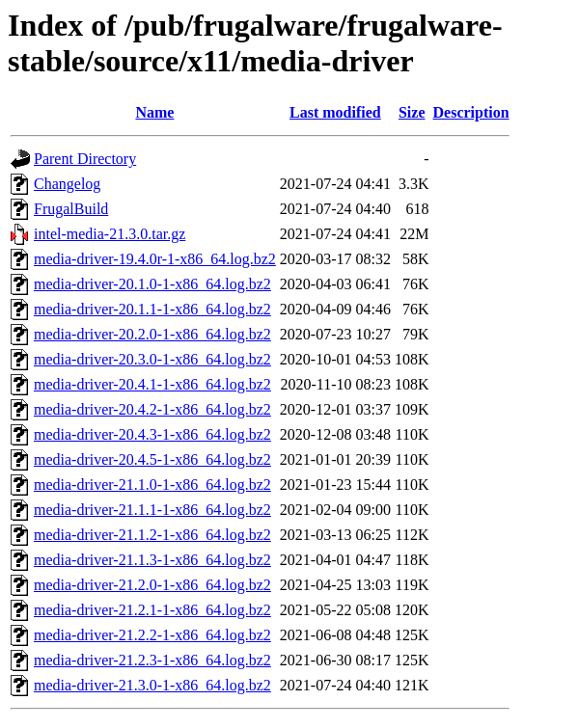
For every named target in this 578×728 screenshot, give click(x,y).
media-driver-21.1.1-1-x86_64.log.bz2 (152, 510)
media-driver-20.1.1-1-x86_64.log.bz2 (152, 309)
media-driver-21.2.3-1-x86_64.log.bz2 (152, 660)
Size (412, 112)
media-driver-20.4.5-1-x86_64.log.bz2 (152, 459)
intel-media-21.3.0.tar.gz (110, 234)
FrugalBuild (71, 209)
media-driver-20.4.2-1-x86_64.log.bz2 (152, 409)
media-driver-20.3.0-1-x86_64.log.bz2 (152, 359)
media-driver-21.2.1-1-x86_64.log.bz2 (152, 610)
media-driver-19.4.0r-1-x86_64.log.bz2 (155, 259)
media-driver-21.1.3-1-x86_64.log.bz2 (152, 560)
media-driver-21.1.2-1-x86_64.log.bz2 (152, 535)
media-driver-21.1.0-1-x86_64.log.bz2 (152, 485)
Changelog (67, 184)
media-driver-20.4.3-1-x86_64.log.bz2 (152, 434)
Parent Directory (85, 159)
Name (154, 112)
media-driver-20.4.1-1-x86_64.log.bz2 (152, 384)
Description (471, 112)
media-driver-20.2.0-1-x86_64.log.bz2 (152, 334)
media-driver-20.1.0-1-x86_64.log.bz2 (152, 284)
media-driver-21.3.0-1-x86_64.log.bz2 (152, 685)
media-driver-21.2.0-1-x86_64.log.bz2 (152, 585)
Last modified (335, 112)
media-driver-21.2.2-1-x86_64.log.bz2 (152, 635)
